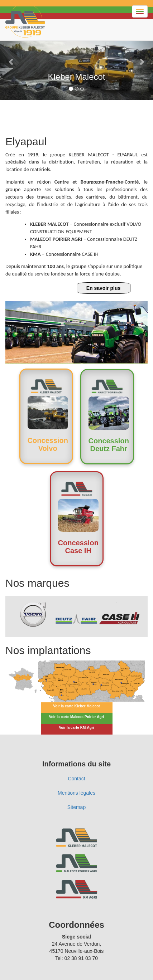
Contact (76, 779)
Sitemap (76, 807)
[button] (11, 62)
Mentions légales (76, 793)
